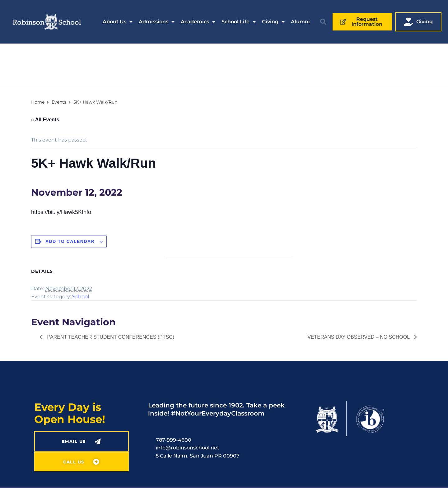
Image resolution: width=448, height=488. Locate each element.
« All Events (45, 120)
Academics (198, 22)
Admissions (157, 22)
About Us (118, 22)
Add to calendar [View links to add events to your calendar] (70, 241)
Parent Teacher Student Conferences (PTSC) (110, 337)
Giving (273, 22)
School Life (239, 22)
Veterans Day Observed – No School (359, 337)
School (81, 297)
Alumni (300, 22)
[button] (323, 22)
